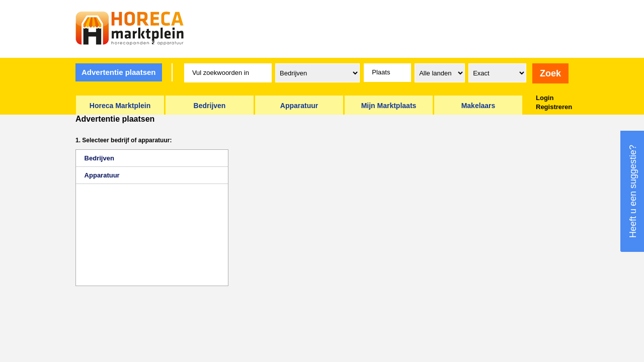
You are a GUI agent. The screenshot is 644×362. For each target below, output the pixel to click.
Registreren (554, 107)
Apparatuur (102, 175)
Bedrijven (99, 158)
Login (545, 98)
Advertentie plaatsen (119, 72)
